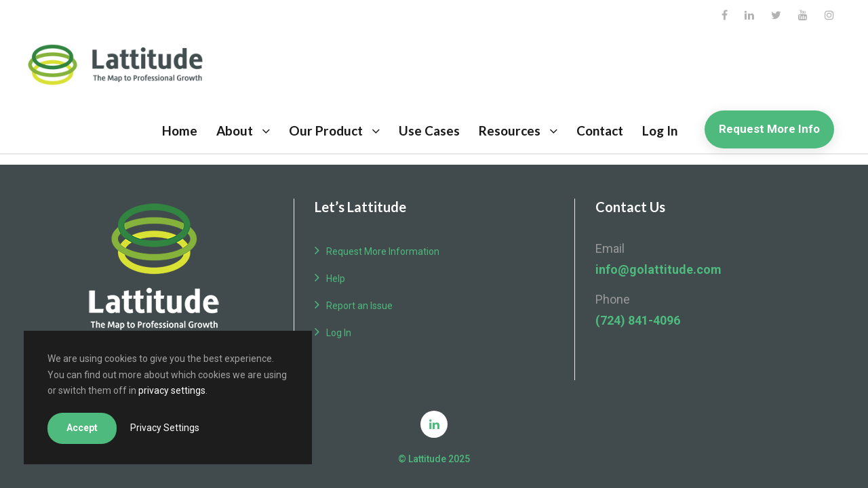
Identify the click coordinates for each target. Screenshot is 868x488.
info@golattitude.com (658, 269)
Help (336, 279)
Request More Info (769, 129)
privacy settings (172, 390)
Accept (82, 428)
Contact (600, 130)
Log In (660, 130)
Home (180, 130)
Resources (510, 130)
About (235, 130)
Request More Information (383, 251)
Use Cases (429, 130)
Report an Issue (359, 306)
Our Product (326, 130)
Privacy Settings (165, 428)
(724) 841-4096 (638, 320)
